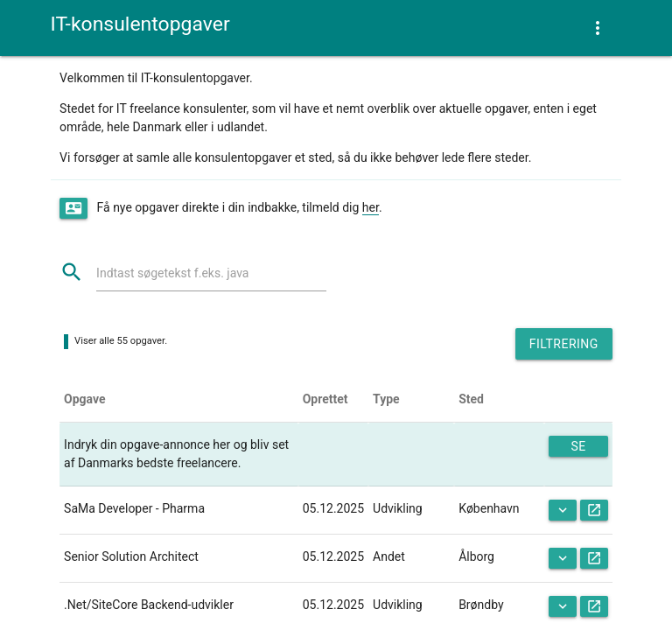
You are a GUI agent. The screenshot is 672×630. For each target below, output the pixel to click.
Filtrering (564, 344)
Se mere (579, 448)
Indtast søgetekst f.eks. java (172, 273)
